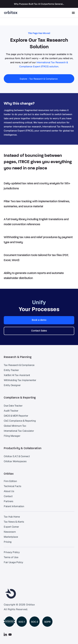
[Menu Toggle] (73, 13)
